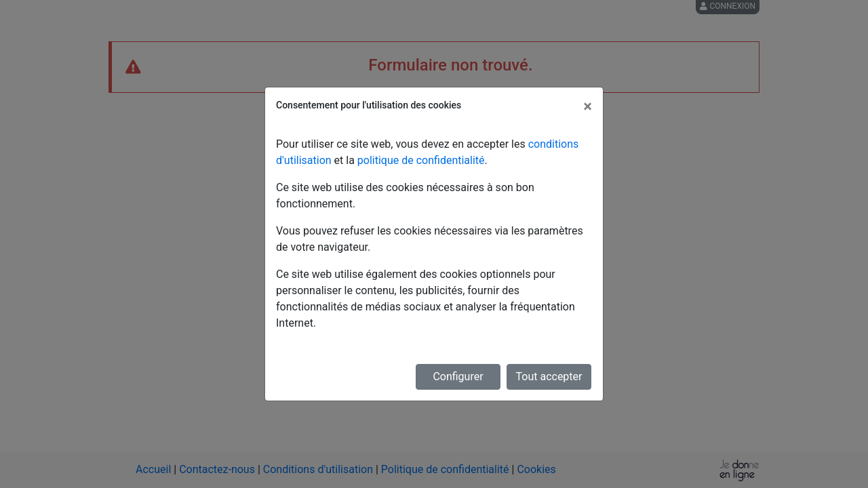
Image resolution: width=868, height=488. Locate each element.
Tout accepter (549, 377)
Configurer (458, 377)
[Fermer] (588, 106)
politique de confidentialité (421, 160)
